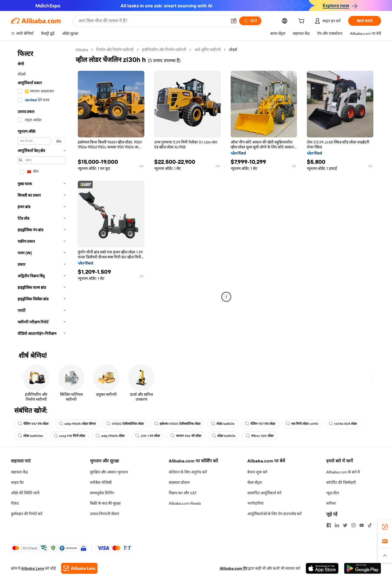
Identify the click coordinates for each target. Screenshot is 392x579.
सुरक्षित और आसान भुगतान (109, 472)
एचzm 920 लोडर (260, 436)
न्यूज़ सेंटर (333, 493)
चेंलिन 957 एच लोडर (260, 424)
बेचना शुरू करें (257, 472)
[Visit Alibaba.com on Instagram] (353, 525)
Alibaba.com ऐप (234, 568)
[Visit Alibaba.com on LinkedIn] (337, 525)
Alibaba (82, 50)
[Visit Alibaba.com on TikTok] (370, 525)
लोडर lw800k (223, 424)
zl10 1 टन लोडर (148, 436)
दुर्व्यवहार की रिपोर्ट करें (27, 514)
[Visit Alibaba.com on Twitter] (345, 525)
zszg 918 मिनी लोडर (69, 436)
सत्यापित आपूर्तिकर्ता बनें (264, 493)
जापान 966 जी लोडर (186, 436)
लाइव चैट (17, 482)
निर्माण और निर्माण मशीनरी (115, 50)
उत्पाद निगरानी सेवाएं (105, 514)
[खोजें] (250, 21)
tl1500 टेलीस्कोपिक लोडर (125, 424)
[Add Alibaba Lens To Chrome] (79, 568)
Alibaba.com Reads (185, 503)
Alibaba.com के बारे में (343, 472)
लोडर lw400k (224, 436)
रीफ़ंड (15, 503)
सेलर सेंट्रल (254, 482)
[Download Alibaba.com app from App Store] (322, 568)
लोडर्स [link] (233, 50)
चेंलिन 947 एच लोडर (33, 424)
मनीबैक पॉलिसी (101, 482)
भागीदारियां (255, 503)
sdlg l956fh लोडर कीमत (77, 424)
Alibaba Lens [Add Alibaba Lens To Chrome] (33, 568)
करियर (331, 503)
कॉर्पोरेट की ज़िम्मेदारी (341, 482)
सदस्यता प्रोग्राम (179, 482)
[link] (385, 527)
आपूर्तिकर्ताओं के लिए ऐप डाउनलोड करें (274, 514)
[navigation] (42, 193)
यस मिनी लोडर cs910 (302, 424)
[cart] (302, 22)
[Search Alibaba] (152, 21)
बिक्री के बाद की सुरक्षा (105, 503)
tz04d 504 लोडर (343, 424)
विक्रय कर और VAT (183, 493)
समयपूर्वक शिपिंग (102, 493)
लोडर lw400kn (31, 436)
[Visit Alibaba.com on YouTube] (362, 525)
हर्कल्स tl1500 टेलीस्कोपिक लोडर (177, 424)
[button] (234, 21)
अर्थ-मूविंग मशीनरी (208, 50)
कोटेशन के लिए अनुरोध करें (188, 472)
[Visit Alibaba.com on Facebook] (329, 525)
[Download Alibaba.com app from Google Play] (363, 568)
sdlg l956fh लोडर (110, 436)
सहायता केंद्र (19, 472)
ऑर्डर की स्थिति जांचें (25, 493)
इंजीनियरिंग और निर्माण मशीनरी (164, 50)
